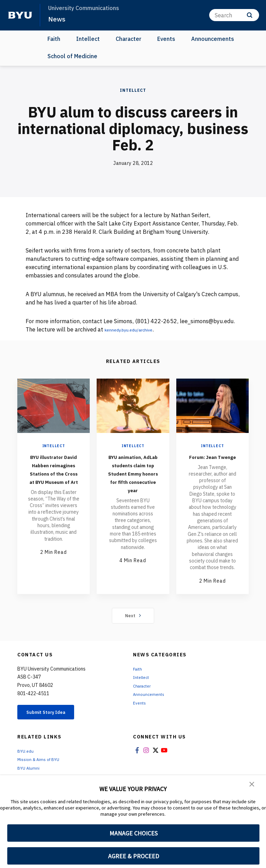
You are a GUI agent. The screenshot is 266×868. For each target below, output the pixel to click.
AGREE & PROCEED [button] (134, 856)
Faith (54, 39)
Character (128, 39)
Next (133, 624)
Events (166, 39)
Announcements (213, 39)
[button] (252, 785)
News (57, 19)
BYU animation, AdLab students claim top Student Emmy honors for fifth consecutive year (133, 485)
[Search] (234, 15)
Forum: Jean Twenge (212, 460)
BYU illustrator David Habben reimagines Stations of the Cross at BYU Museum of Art (54, 477)
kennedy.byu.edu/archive (136, 329)
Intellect (88, 39)
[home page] (20, 15)
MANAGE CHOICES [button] (134, 833)
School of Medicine (72, 56)
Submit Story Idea (53, 721)
